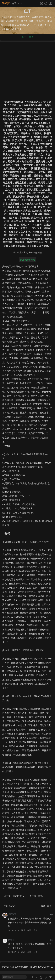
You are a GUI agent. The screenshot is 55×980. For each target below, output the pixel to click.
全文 (24, 37)
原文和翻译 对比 (28, 260)
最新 (43, 906)
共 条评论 (9, 906)
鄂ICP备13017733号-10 (41, 967)
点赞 (29, 930)
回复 (35, 930)
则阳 (40, 253)
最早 (49, 906)
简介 (31, 37)
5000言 (6, 3)
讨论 (20, 3)
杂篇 (35, 253)
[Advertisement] (27, 70)
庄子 (30, 253)
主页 (26, 253)
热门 (14, 3)
